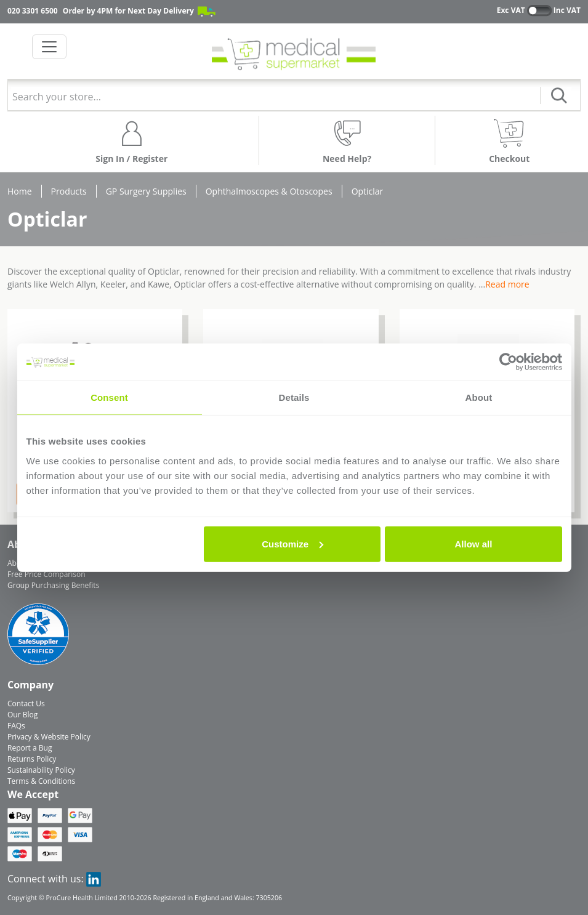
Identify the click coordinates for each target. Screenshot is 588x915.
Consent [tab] (109, 397)
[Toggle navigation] (49, 47)
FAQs (16, 726)
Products (69, 191)
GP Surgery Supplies (146, 191)
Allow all (474, 543)
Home (20, 191)
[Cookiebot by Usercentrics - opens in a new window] (508, 362)
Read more (507, 284)
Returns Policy (32, 759)
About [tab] (479, 397)
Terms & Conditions (41, 781)
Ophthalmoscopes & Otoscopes (269, 191)
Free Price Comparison (46, 574)
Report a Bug (30, 748)
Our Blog (22, 715)
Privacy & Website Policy (49, 737)
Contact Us (26, 703)
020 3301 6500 (33, 11)
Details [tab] (294, 397)
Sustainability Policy (41, 770)
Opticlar (368, 191)
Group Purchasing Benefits (53, 585)
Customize (292, 543)
